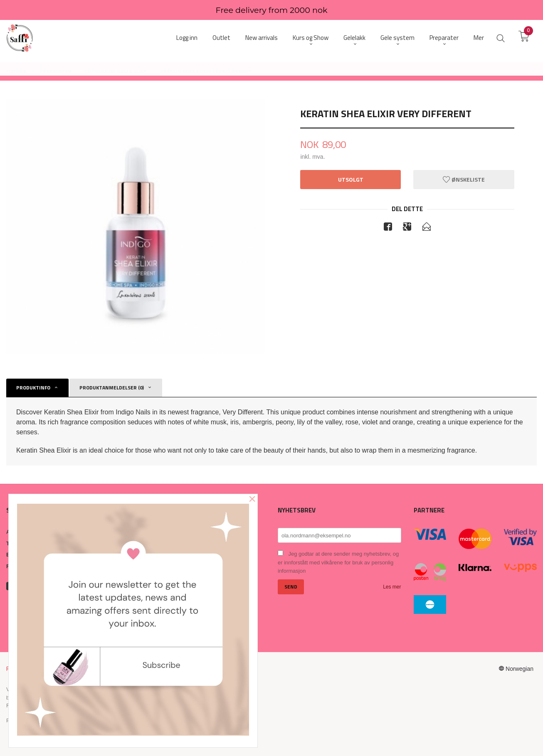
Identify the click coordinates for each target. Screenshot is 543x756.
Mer (479, 38)
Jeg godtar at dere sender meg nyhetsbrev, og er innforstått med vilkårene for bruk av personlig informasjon (338, 562)
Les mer (392, 587)
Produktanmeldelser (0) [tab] (112, 388)
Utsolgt (351, 179)
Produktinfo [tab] (33, 388)
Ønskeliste (464, 179)
